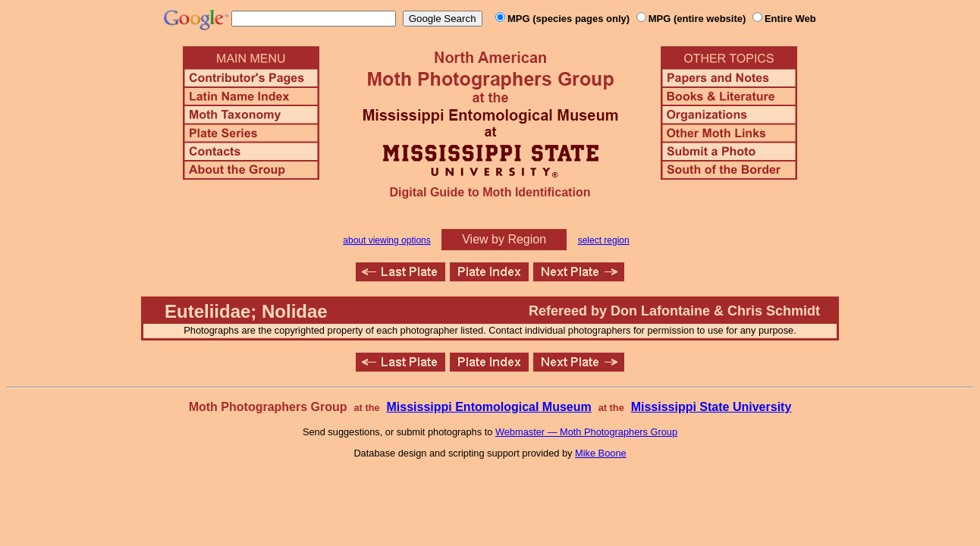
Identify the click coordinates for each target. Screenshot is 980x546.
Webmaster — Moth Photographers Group (586, 432)
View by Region (504, 239)
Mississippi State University (711, 407)
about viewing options (386, 240)
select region (604, 240)
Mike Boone (601, 453)
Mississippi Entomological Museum (488, 407)
